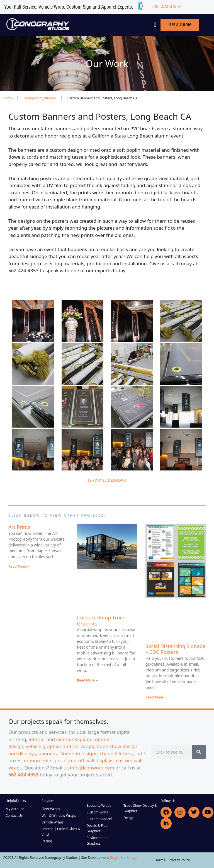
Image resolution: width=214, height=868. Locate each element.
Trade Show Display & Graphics (140, 808)
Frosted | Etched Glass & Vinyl (61, 832)
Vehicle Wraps (53, 822)
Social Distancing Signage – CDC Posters (176, 649)
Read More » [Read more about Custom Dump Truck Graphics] (87, 680)
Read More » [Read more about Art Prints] (19, 566)
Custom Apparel (99, 819)
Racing (47, 841)
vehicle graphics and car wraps (60, 746)
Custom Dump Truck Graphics (101, 621)
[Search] (199, 752)
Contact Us (14, 816)
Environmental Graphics (98, 841)
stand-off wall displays (89, 760)
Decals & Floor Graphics (98, 828)
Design (129, 818)
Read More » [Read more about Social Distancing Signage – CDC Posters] (156, 697)
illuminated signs (78, 753)
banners (48, 753)
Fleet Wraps (51, 809)
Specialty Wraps (99, 806)
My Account (15, 809)
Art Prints (19, 527)
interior (37, 739)
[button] (155, 25)
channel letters (116, 753)
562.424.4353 (166, 7)
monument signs (43, 760)
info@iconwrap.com (92, 768)
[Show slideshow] (107, 480)
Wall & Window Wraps (59, 816)
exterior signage (74, 739)
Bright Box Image (124, 858)
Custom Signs (97, 812)
